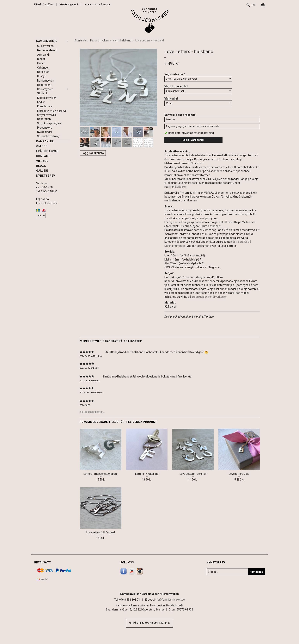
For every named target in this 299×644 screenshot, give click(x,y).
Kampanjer (45, 141)
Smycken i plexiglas (49, 123)
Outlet (41, 63)
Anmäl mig (256, 572)
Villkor (42, 161)
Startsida (81, 40)
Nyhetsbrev (46, 176)
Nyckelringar (45, 132)
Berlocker (43, 72)
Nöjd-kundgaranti (69, 4)
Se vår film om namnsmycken (150, 623)
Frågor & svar (47, 151)
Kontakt (43, 156)
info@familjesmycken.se (170, 600)
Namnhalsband (47, 50)
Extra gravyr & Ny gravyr (52, 111)
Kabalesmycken (47, 98)
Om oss (42, 146)
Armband (43, 55)
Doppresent (44, 85)
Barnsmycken (46, 81)
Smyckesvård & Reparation (47, 117)
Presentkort (44, 128)
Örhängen (43, 68)
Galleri (42, 171)
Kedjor (41, 102)
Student (42, 93)
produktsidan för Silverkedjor (209, 297)
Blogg (41, 166)
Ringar (41, 59)
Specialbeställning (48, 136)
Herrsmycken (53, 89)
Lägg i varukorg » (194, 140)
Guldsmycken (45, 46)
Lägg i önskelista (93, 153)
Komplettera (45, 106)
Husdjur (42, 76)
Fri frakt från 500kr (44, 4)
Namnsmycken (53, 41)
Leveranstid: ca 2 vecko (97, 4)
